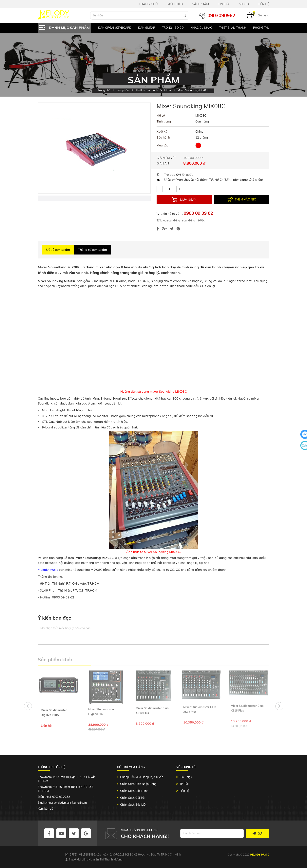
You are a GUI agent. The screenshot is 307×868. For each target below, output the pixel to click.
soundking (173, 220)
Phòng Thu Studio (267, 28)
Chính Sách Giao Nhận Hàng (138, 784)
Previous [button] (28, 706)
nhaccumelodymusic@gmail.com (66, 803)
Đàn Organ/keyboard (115, 28)
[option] (111, 28)
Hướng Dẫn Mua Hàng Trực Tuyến (142, 777)
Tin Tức (184, 784)
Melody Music (48, 570)
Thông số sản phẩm (92, 250)
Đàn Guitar (147, 28)
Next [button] (279, 706)
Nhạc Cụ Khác (201, 28)
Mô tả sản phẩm (58, 250)
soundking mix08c (193, 220)
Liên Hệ (184, 791)
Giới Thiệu (186, 777)
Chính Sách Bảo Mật (133, 805)
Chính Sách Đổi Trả (132, 798)
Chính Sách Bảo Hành (134, 791)
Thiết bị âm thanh (233, 28)
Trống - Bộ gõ (173, 28)
